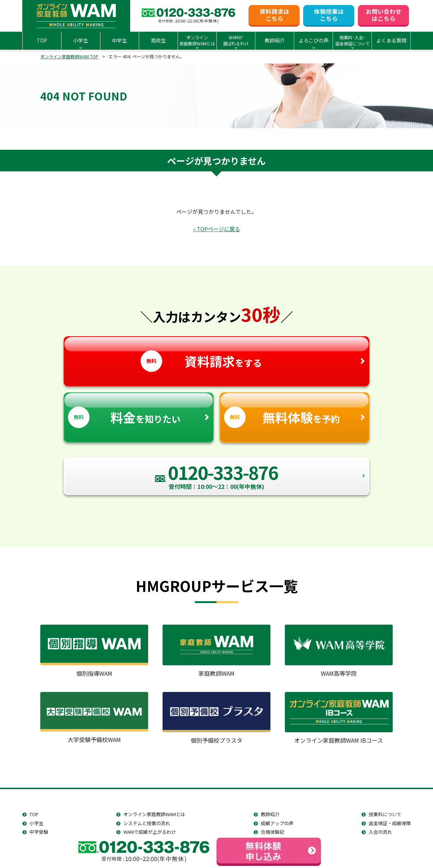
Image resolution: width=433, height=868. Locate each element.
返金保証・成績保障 (390, 823)
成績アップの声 (277, 823)
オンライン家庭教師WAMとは (154, 814)
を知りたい (139, 411)
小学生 (37, 823)
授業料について (385, 814)
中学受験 (39, 832)
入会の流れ (380, 832)
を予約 (295, 411)
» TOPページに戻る (217, 229)
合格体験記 (272, 832)
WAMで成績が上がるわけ (150, 832)
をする (216, 354)
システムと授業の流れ (147, 823)
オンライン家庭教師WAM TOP (69, 56)
